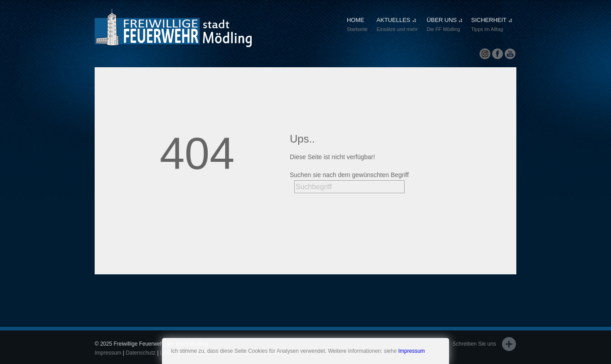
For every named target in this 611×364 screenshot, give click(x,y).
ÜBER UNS (444, 25)
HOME (357, 25)
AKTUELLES (397, 25)
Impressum (412, 351)
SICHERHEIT (491, 25)
